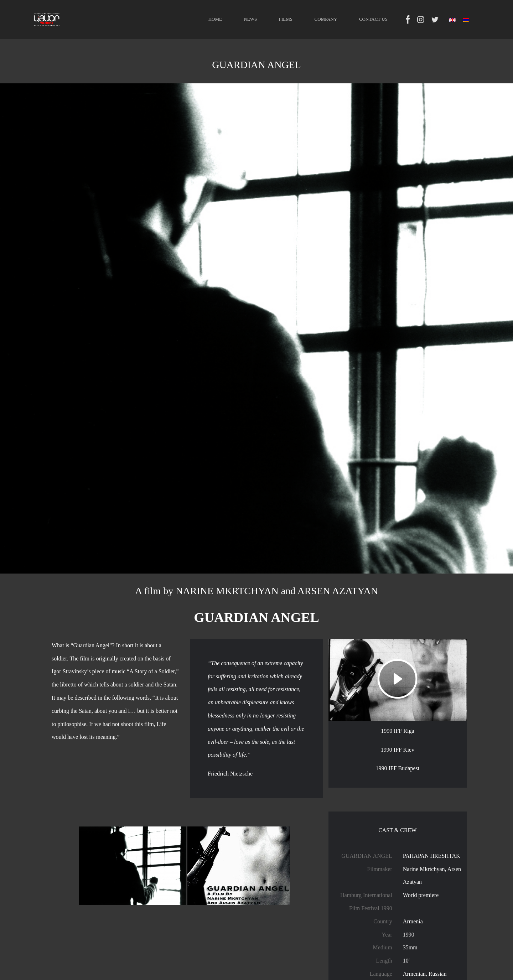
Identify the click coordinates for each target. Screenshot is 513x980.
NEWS (250, 19)
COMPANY (326, 19)
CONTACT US (373, 19)
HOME (215, 19)
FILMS (286, 19)
